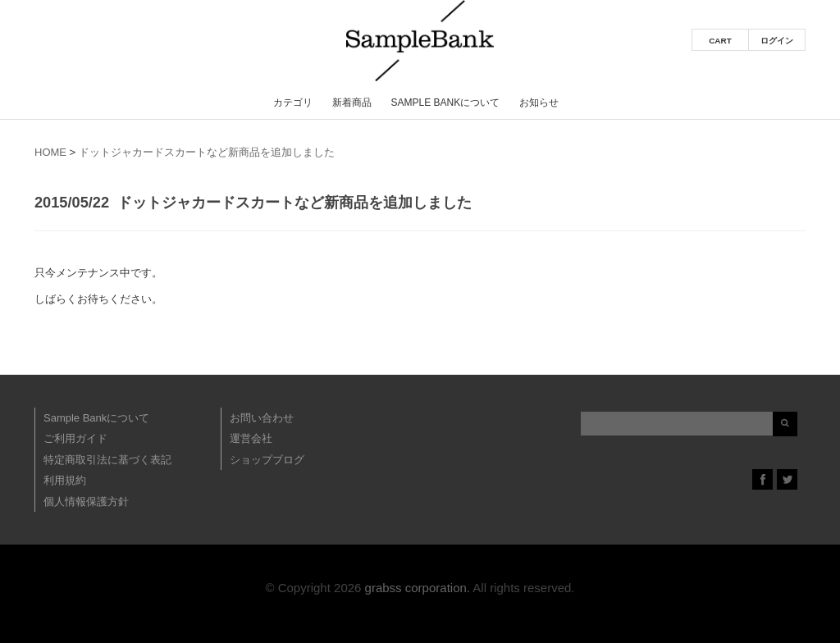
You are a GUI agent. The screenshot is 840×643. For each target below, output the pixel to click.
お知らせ (539, 103)
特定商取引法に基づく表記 (107, 460)
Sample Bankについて (445, 103)
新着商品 (352, 103)
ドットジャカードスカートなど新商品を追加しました (207, 152)
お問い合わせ (262, 418)
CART (720, 41)
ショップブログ (267, 460)
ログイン (777, 41)
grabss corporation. (418, 588)
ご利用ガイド (75, 438)
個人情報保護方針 (86, 502)
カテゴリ (293, 103)
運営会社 (251, 438)
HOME (50, 152)
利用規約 (65, 480)
